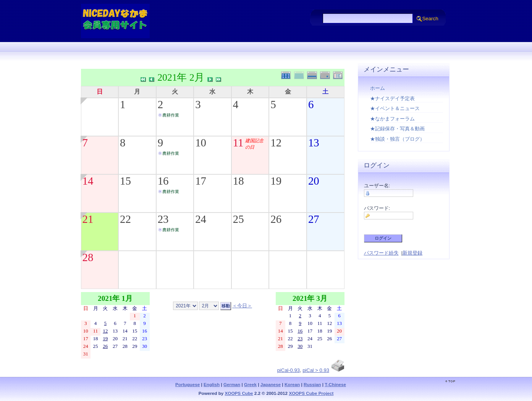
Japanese (271, 384)
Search (430, 19)
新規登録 (412, 253)
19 (276, 181)
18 (239, 181)
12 (276, 143)
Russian (312, 384)
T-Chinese (335, 384)
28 (88, 257)
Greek (250, 384)
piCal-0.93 (289, 370)
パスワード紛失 (381, 253)
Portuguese (188, 384)
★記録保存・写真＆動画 (397, 129)
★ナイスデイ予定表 (392, 98)
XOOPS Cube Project (311, 393)
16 (163, 181)
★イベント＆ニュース (395, 108)
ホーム (378, 88)
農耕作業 (171, 115)
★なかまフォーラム (392, 119)
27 (314, 219)
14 (88, 181)
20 (314, 181)
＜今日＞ (242, 306)
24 (201, 219)
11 (238, 143)
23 (163, 219)
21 (88, 219)
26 (276, 219)
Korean (292, 384)
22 (125, 219)
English (212, 384)
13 (314, 143)
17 (201, 181)
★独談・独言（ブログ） (397, 139)
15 (125, 181)
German (232, 384)
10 (201, 143)
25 (239, 219)
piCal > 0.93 (316, 370)
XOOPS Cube (239, 393)
